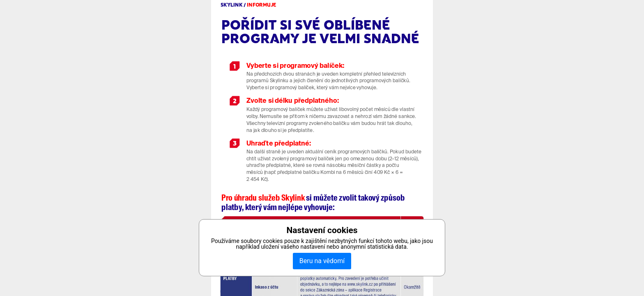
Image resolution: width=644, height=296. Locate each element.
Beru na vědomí (322, 261)
